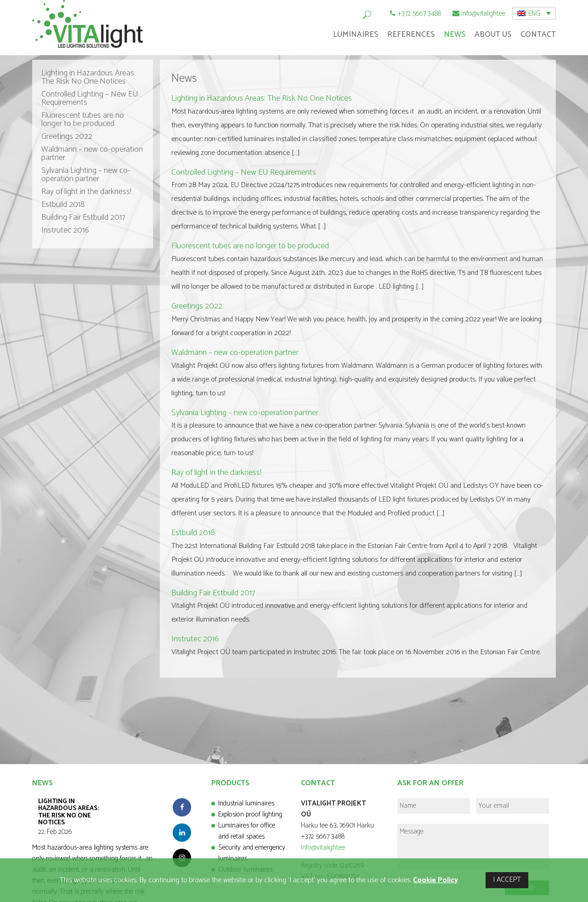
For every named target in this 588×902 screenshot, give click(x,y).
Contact (538, 34)
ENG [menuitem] (534, 14)
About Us (493, 34)
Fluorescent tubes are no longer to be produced (83, 120)
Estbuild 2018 (63, 205)
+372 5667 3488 (419, 14)
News (455, 34)
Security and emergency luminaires (252, 853)
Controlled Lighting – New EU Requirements (90, 98)
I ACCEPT (507, 880)
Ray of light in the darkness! (86, 192)
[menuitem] (534, 13)
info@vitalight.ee (483, 14)
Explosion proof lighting (250, 814)
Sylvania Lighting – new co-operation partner (86, 175)
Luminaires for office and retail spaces (247, 831)
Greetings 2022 (67, 137)
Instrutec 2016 (65, 230)
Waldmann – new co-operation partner (92, 154)
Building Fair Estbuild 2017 (83, 217)
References (411, 34)
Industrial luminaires (246, 803)
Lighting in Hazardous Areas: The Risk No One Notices (88, 77)
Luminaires (356, 34)
